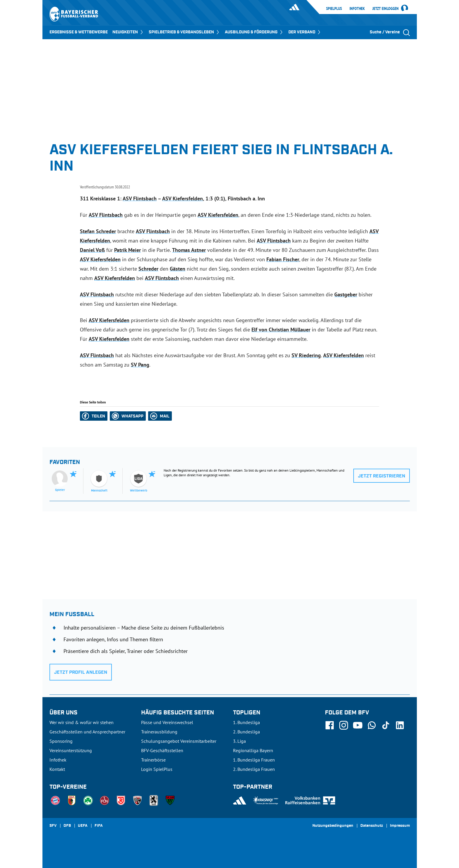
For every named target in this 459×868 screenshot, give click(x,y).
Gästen (178, 269)
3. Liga (239, 741)
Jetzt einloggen (386, 9)
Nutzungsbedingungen (333, 826)
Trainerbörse (153, 760)
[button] (94, 416)
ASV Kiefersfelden (183, 198)
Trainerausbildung (159, 732)
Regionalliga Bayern (253, 750)
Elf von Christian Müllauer (281, 330)
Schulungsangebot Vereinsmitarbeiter (179, 741)
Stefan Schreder (98, 231)
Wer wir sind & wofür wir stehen (82, 722)
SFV (53, 826)
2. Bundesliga (246, 732)
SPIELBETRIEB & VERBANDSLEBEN (184, 32)
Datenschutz (372, 826)
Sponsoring (61, 741)
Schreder (148, 269)
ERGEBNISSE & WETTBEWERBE (79, 32)
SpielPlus (334, 8)
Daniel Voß (92, 250)
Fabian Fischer (283, 259)
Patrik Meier (127, 250)
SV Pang (140, 365)
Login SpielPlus (157, 769)
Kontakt (57, 769)
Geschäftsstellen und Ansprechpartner (87, 732)
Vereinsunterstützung (71, 750)
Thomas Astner (189, 250)
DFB (67, 826)
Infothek (357, 8)
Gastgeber (346, 294)
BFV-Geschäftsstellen (162, 750)
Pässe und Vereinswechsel (167, 722)
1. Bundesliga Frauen (254, 760)
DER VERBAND (305, 32)
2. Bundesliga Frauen (254, 769)
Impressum (400, 826)
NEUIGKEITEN (128, 32)
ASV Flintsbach (140, 198)
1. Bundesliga (246, 722)
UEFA (83, 826)
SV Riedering (306, 355)
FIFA (99, 826)
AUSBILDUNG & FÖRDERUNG (254, 32)
